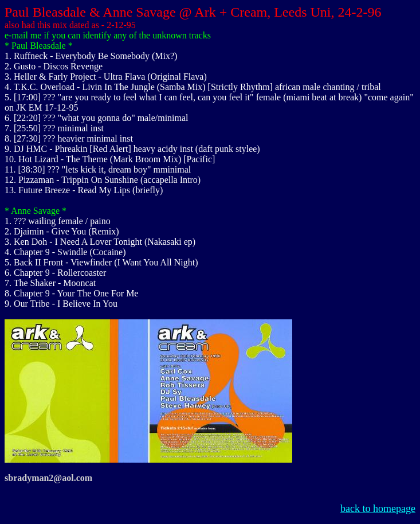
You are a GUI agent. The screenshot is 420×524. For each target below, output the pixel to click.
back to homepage (378, 509)
